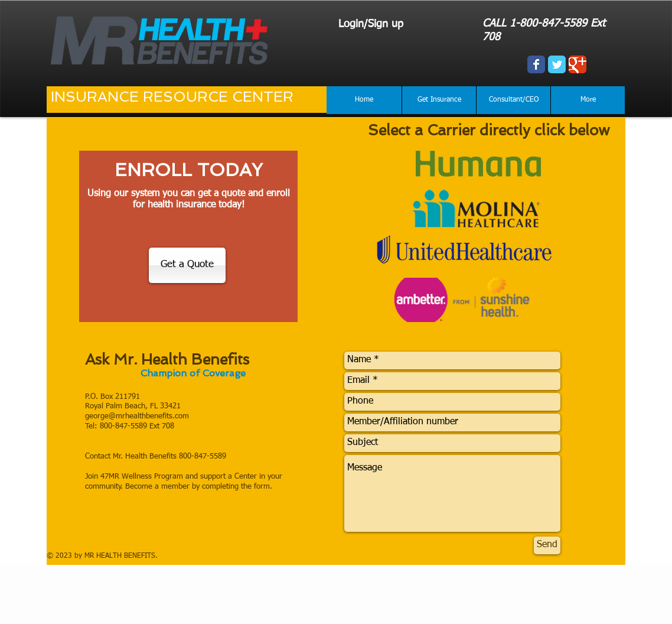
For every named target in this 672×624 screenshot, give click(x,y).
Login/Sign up (371, 24)
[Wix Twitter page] (557, 64)
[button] (439, 100)
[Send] (547, 545)
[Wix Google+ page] (578, 64)
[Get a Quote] (187, 265)
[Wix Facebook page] (536, 64)
